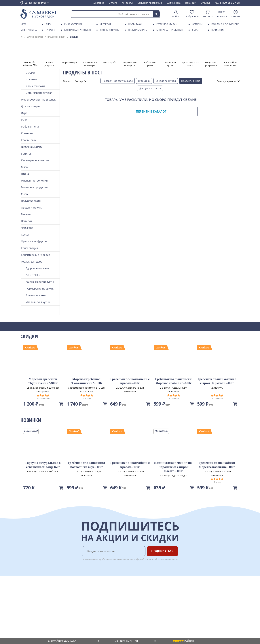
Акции (24, 607)
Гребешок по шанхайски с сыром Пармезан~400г (217, 381)
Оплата (113, 3)
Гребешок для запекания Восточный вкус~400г (86, 465)
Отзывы (205, 3)
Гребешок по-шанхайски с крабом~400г (130, 381)
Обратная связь (29, 599)
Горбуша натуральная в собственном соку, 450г (43, 465)
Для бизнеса (174, 3)
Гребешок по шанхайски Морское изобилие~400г (173, 381)
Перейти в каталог (151, 111)
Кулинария (217, 30)
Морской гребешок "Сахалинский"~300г (87, 381)
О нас (24, 593)
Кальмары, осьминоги (225, 24)
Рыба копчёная (73, 24)
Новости (25, 603)
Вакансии (191, 3)
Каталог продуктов (31, 589)
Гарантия (72, 599)
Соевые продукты (166, 81)
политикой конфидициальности (162, 559)
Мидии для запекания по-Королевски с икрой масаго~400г (173, 467)
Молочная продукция (169, 30)
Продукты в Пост (56, 37)
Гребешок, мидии (166, 24)
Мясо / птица (28, 30)
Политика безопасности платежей (40, 617)
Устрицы (197, 24)
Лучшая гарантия (127, 641)
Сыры (195, 30)
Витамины (144, 81)
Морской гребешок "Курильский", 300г (43, 381)
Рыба (48, 24)
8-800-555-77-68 (230, 3)
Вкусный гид (74, 607)
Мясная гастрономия (77, 30)
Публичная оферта (31, 620)
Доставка (99, 3)
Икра (23, 24)
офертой (140, 559)
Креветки (105, 24)
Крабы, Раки (134, 24)
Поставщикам (106, 589)
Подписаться (162, 551)
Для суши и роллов (150, 88)
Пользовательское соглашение (38, 610)
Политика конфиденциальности (39, 614)
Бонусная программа (150, 3)
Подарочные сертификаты (118, 81)
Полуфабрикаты (137, 30)
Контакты (127, 3)
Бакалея (50, 30)
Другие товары (35, 37)
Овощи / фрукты (109, 30)
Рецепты (71, 603)
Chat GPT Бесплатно (181, 592)
